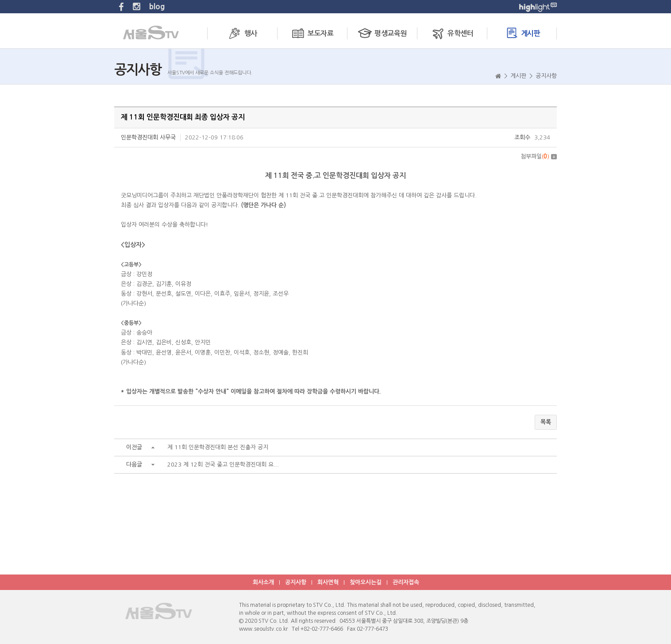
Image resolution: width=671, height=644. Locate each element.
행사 (242, 33)
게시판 (522, 33)
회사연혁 (328, 582)
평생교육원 (382, 33)
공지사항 (296, 582)
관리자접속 (406, 582)
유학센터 (452, 33)
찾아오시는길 (366, 582)
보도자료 (312, 33)
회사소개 (263, 582)
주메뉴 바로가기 (0, 0)
